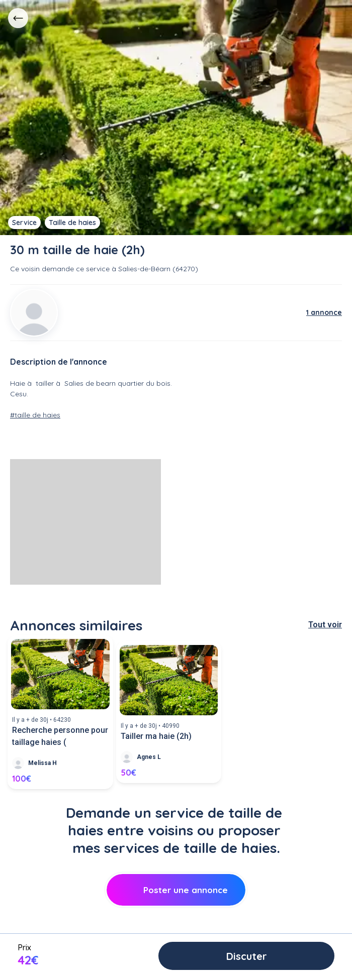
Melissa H (42, 763)
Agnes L (149, 757)
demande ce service (76, 269)
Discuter (247, 956)
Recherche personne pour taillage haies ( (60, 736)
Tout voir (325, 625)
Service (24, 223)
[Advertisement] (85, 522)
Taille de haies (72, 223)
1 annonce (324, 312)
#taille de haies (35, 415)
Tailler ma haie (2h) (156, 736)
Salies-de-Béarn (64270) (158, 269)
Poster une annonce (176, 890)
